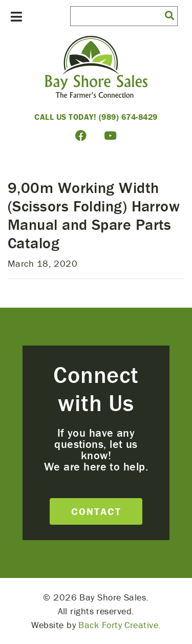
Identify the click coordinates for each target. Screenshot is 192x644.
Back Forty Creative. (120, 625)
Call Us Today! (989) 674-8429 (96, 117)
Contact (96, 511)
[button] (169, 15)
